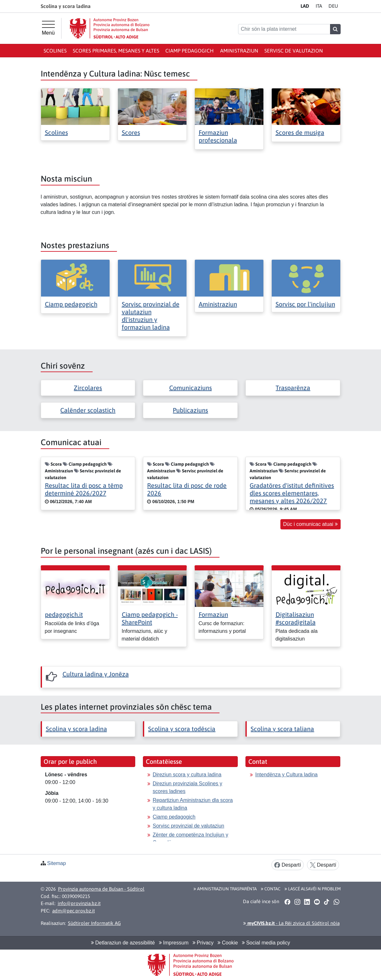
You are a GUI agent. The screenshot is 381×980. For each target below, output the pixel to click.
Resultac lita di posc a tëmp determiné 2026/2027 (84, 489)
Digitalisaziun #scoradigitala (296, 618)
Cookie (228, 943)
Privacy (203, 943)
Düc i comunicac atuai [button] (311, 524)
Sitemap (57, 863)
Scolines (55, 51)
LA (305, 6)
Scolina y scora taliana (282, 729)
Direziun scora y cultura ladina (187, 775)
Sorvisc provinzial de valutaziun (188, 826)
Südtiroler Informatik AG (94, 923)
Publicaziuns (190, 410)
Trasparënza (293, 388)
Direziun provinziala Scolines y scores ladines (187, 787)
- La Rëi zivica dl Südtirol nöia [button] (291, 923)
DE (333, 6)
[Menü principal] (48, 28)
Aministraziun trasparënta (225, 889)
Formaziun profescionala (218, 136)
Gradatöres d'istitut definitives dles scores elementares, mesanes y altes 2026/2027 (292, 493)
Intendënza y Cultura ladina (286, 775)
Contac (271, 889)
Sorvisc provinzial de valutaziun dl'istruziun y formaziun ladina (151, 316)
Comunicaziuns (190, 388)
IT (319, 6)
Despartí (288, 865)
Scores (131, 132)
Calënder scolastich (88, 410)
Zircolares (88, 388)
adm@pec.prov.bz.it (74, 911)
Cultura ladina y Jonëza (96, 674)
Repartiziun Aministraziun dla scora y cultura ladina (193, 804)
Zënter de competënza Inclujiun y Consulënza (190, 839)
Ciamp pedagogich (190, 51)
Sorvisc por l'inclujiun (305, 304)
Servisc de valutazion (294, 51)
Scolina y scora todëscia (182, 729)
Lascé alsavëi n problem (313, 889)
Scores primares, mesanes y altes (116, 51)
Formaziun (213, 614)
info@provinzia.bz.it (79, 903)
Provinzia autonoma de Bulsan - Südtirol (101, 889)
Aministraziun (239, 51)
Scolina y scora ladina (76, 729)
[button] (288, 902)
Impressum (174, 943)
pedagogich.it (64, 614)
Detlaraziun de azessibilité (123, 943)
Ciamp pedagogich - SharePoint (150, 618)
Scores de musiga (300, 132)
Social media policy (266, 943)
